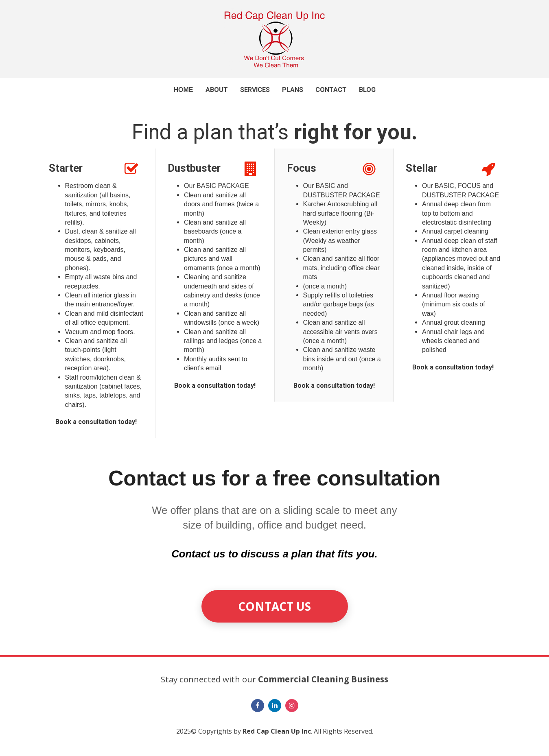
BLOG (367, 90)
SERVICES (255, 90)
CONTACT (331, 90)
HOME (184, 90)
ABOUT (217, 90)
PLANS (293, 90)
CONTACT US (274, 606)
